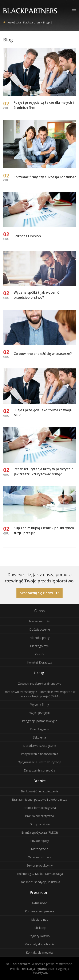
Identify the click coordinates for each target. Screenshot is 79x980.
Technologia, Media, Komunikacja (40, 874)
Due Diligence (40, 729)
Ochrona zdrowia (39, 857)
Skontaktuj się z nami (40, 593)
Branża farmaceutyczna (40, 808)
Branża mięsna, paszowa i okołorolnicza (40, 799)
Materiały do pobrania (39, 944)
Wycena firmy (40, 704)
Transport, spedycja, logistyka (40, 882)
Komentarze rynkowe (39, 911)
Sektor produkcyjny (40, 865)
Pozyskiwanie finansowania (39, 754)
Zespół (39, 654)
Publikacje (39, 928)
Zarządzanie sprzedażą (39, 770)
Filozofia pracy (40, 638)
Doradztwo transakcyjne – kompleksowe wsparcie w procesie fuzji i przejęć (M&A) (39, 694)
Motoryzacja (40, 849)
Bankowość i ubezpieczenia (40, 791)
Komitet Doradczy (40, 662)
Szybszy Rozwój (40, 936)
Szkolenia (39, 737)
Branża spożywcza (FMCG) (40, 832)
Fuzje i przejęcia (40, 713)
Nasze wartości (40, 621)
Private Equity (40, 841)
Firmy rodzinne (40, 824)
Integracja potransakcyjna (40, 721)
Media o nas (40, 919)
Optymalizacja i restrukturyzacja (39, 762)
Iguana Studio (47, 969)
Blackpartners (32, 22)
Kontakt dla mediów (40, 952)
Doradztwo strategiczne (40, 746)
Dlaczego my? (39, 646)
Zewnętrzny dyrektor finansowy (40, 684)
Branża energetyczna (39, 816)
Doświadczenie (40, 629)
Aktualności (40, 903)
